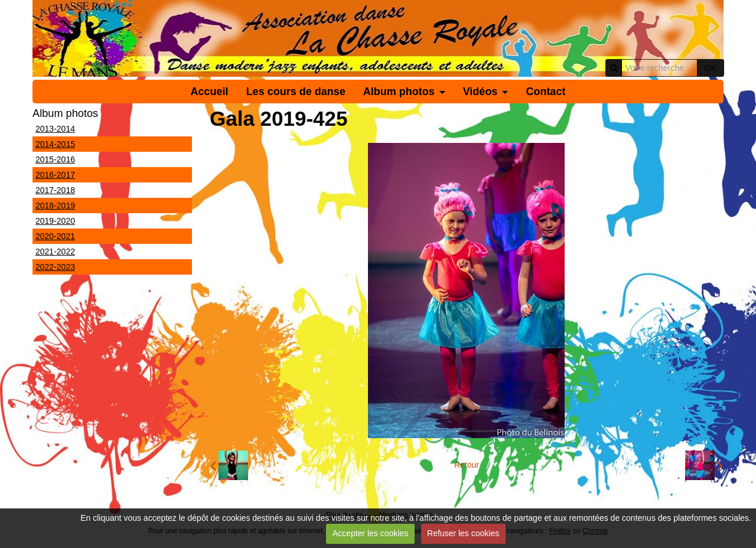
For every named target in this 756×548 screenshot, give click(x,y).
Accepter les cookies (370, 533)
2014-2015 (55, 144)
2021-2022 (55, 252)
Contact (545, 92)
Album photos (399, 92)
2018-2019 (55, 206)
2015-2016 (55, 159)
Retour (467, 465)
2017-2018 (55, 190)
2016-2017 (55, 175)
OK (711, 68)
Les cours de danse (296, 92)
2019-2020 (55, 221)
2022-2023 (55, 267)
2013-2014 (55, 129)
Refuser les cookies (463, 533)
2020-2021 (55, 236)
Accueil (210, 92)
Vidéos (480, 92)
